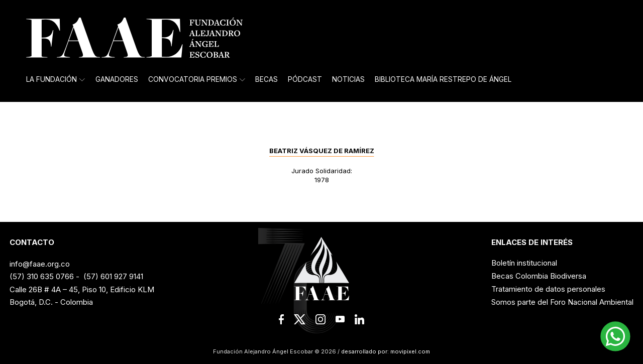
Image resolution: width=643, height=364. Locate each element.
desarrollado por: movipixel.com (385, 351)
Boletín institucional (524, 263)
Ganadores (117, 79)
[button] (615, 336)
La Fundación (56, 79)
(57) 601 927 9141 (113, 276)
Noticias (348, 79)
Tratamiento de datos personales (548, 289)
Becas (266, 79)
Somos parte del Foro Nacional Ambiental (562, 302)
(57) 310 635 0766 (42, 276)
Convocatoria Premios (197, 79)
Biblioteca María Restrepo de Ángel (443, 79)
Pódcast (305, 79)
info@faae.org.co (40, 264)
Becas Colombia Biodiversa (539, 276)
